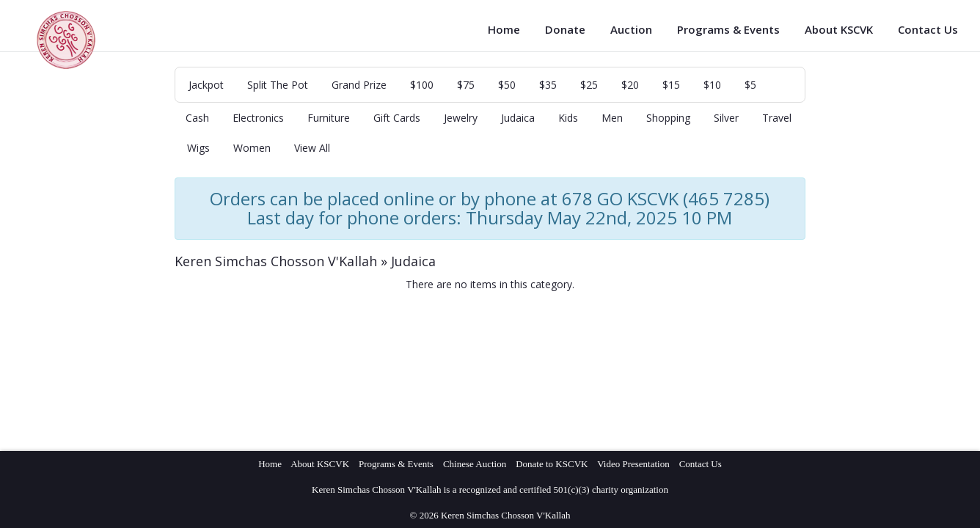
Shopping (668, 118)
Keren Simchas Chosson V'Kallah (276, 261)
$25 (589, 85)
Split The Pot (278, 85)
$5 (750, 85)
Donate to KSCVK (552, 464)
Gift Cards (397, 118)
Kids (568, 118)
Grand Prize (359, 85)
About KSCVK (839, 29)
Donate (565, 29)
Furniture (329, 118)
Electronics (258, 118)
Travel (777, 118)
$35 (548, 85)
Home (504, 29)
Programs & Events (728, 29)
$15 (671, 85)
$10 (712, 85)
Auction (631, 29)
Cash (197, 118)
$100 (422, 85)
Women (252, 148)
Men (612, 118)
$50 (507, 85)
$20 (630, 85)
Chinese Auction (475, 464)
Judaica (518, 118)
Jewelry (461, 118)
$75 (466, 85)
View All (312, 148)
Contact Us (928, 29)
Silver (726, 118)
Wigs (198, 148)
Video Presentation (633, 464)
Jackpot (206, 85)
